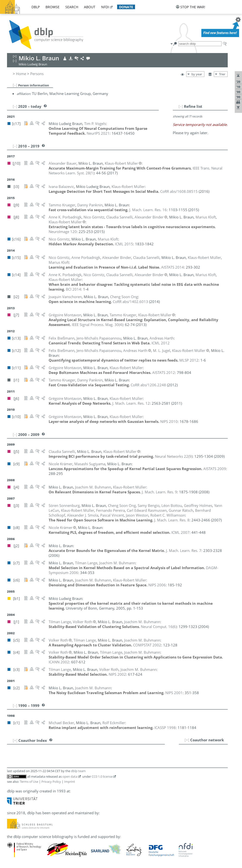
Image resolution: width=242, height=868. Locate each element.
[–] (15, 85)
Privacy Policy (51, 782)
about (90, 7)
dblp (36, 7)
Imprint (70, 782)
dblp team (78, 771)
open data (70, 776)
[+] (187, 740)
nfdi (105, 7)
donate (126, 7)
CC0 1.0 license (102, 776)
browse (53, 7)
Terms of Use (29, 782)
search (72, 7)
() (97, 325)
